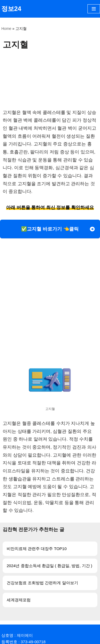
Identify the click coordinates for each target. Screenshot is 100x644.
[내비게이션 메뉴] (94, 9)
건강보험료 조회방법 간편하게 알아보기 (42, 583)
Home (6, 29)
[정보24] (11, 9)
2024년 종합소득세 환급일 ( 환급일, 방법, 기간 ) (49, 566)
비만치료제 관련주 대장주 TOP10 (37, 549)
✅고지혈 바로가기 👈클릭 (50, 229)
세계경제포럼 (19, 600)
